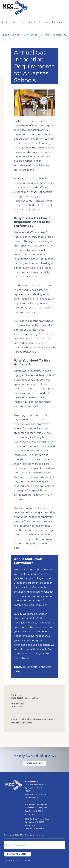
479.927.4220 (31, 814)
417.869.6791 (30, 825)
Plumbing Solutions (31, 719)
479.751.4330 (30, 791)
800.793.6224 (33, 797)
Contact (19, 667)
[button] (66, 35)
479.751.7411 (41, 794)
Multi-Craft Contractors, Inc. (32, 835)
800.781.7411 (41, 828)
